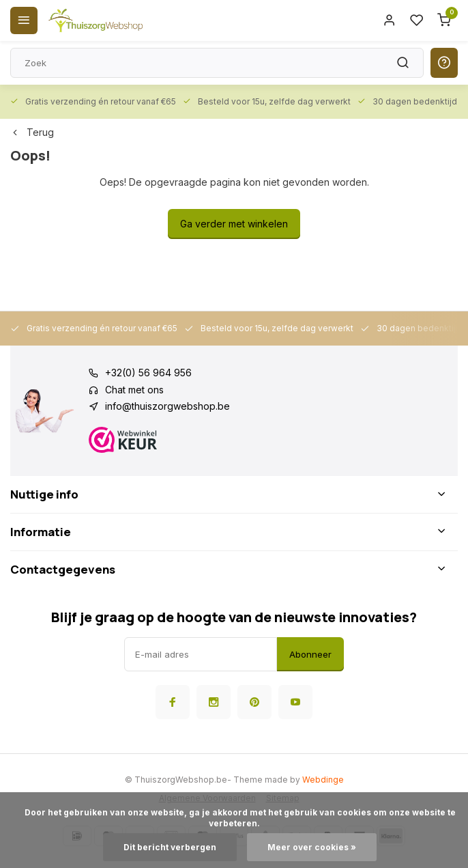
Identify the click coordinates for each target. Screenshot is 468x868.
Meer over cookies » (312, 847)
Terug (32, 132)
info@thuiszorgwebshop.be (167, 406)
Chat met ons (134, 390)
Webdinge (323, 780)
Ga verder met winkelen (234, 224)
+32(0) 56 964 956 (148, 373)
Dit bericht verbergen (170, 847)
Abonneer (310, 654)
